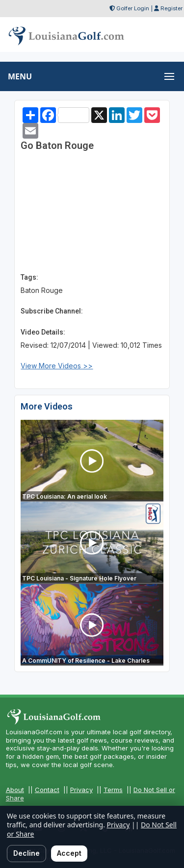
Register (171, 8)
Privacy (81, 790)
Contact (47, 790)
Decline (26, 853)
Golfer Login (133, 8)
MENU (20, 76)
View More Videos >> (57, 366)
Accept (69, 853)
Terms (113, 790)
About (15, 790)
